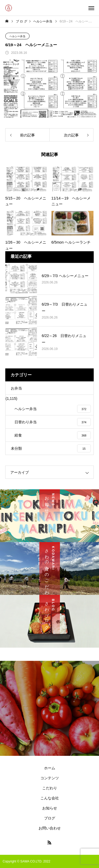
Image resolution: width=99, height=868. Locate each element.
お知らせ (50, 808)
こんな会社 (50, 798)
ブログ (50, 818)
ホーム (50, 768)
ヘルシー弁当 (17, 36)
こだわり (50, 788)
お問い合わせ (50, 828)
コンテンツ (50, 778)
